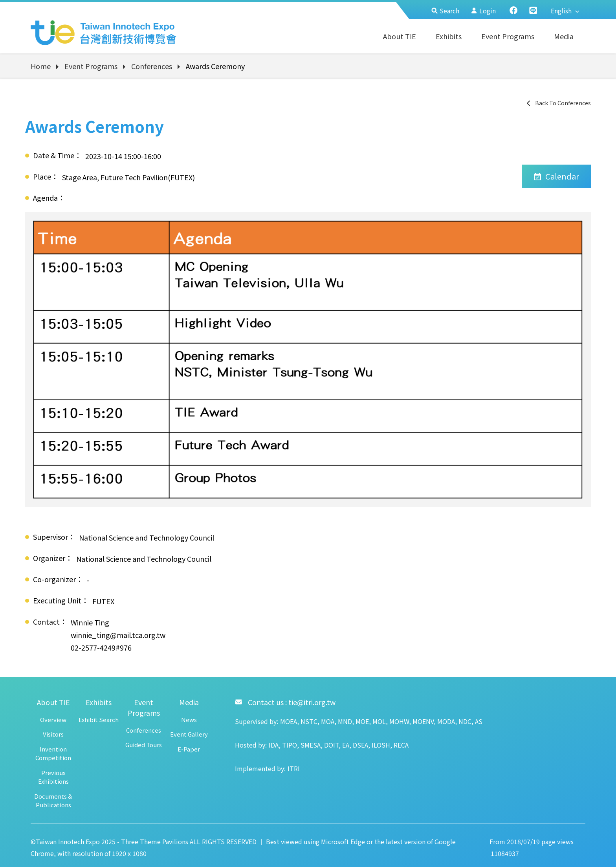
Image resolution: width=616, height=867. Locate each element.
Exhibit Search (99, 719)
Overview (53, 719)
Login (483, 11)
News (189, 719)
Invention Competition (53, 753)
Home (41, 66)
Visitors (53, 734)
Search (445, 11)
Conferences (152, 66)
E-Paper (189, 749)
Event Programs (508, 36)
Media (564, 36)
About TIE (400, 36)
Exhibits (449, 36)
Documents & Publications (53, 801)
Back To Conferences (558, 103)
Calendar (556, 176)
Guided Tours (144, 745)
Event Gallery (189, 734)
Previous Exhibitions (53, 777)
